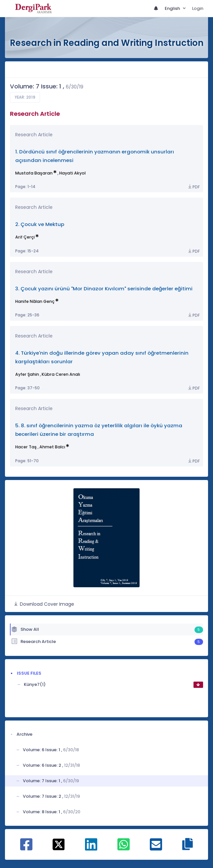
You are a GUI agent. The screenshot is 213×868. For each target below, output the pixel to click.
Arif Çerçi (25, 237)
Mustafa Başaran (34, 173)
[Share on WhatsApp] (124, 848)
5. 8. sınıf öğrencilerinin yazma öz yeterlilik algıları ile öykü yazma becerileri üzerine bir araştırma (99, 430)
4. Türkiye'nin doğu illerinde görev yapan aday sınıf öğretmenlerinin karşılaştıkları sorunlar (102, 357)
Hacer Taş (26, 447)
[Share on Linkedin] (91, 848)
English (173, 8)
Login (198, 8)
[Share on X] (59, 844)
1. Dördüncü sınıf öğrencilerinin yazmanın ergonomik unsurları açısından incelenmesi (95, 156)
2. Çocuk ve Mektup (40, 224)
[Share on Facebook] (26, 848)
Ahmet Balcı (52, 447)
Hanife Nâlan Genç (35, 301)
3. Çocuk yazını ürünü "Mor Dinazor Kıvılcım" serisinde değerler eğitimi (104, 289)
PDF (193, 187)
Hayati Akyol (72, 173)
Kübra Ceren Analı (61, 374)
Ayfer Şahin (27, 374)
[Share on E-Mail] (156, 848)
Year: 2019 (25, 97)
